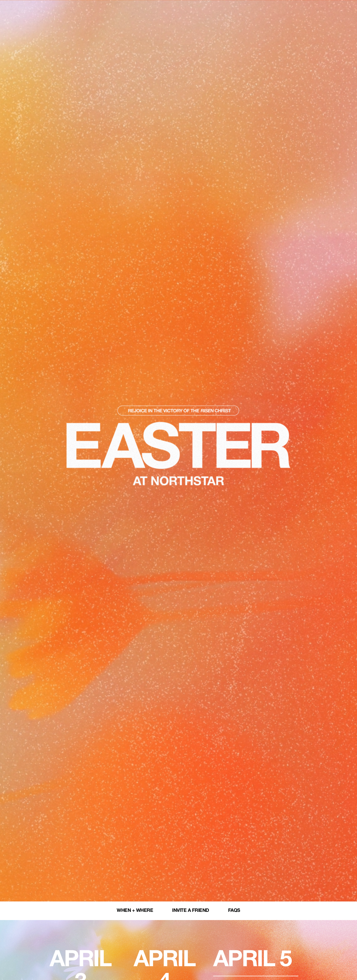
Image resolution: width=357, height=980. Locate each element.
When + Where (135, 911)
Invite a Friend (191, 911)
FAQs (234, 911)
